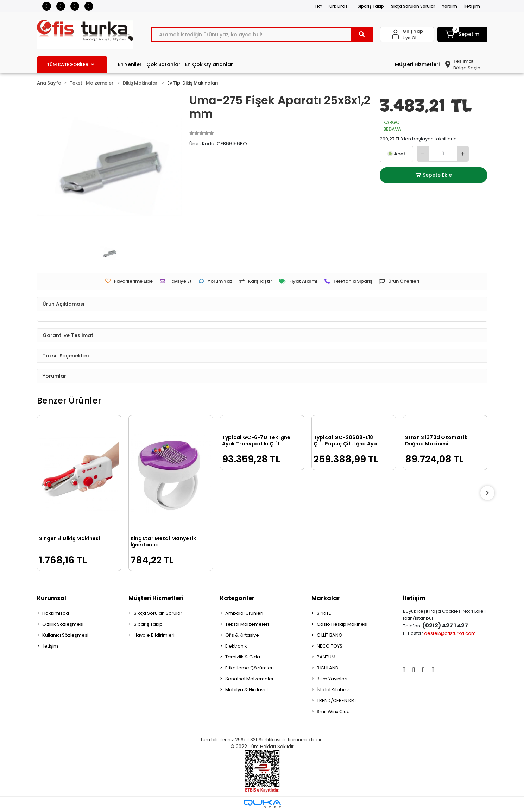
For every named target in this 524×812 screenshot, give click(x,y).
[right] (487, 493)
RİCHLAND (328, 668)
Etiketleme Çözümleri (250, 668)
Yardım (450, 6)
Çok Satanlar (163, 64)
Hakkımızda (56, 613)
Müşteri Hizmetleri (417, 64)
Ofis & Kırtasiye (242, 635)
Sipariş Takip (371, 6)
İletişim (472, 6)
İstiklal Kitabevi (333, 690)
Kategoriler (237, 598)
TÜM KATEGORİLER (70, 65)
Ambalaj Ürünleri (244, 613)
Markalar (326, 598)
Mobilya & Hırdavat (247, 690)
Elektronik (236, 646)
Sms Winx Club (333, 711)
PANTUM (326, 657)
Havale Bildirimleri (154, 635)
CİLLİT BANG (329, 635)
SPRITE (324, 613)
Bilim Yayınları (332, 679)
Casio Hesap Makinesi (342, 624)
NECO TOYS (330, 646)
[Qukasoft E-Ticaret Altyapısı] (262, 804)
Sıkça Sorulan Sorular (413, 6)
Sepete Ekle (434, 175)
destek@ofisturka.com (450, 633)
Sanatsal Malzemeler (250, 679)
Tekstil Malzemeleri (247, 624)
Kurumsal (52, 598)
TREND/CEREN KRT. (337, 701)
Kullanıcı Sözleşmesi (65, 635)
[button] (462, 34)
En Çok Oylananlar (209, 64)
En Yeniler (130, 64)
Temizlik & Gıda (243, 657)
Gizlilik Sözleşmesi (63, 624)
